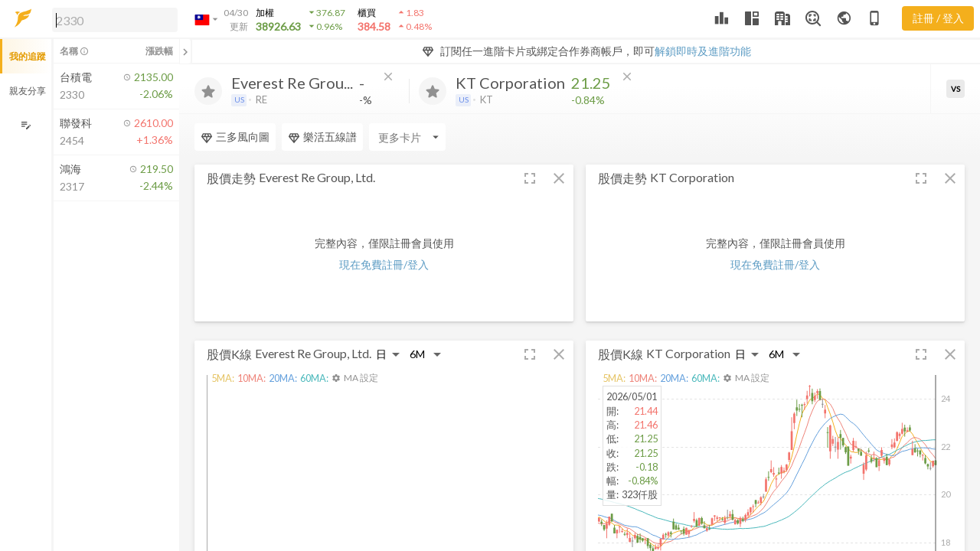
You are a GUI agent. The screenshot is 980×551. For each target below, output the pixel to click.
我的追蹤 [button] (28, 56)
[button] (112, 19)
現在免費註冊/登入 (384, 264)
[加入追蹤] (208, 91)
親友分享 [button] (28, 91)
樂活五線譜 (322, 137)
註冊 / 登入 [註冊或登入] (938, 18)
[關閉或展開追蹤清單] (185, 51)
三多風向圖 (235, 137)
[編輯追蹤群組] (26, 125)
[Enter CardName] (407, 137)
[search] (115, 20)
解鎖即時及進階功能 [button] (703, 51)
